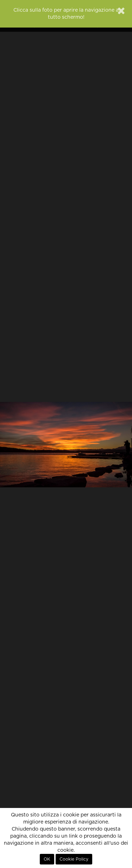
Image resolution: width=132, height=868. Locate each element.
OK (47, 859)
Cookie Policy (74, 859)
